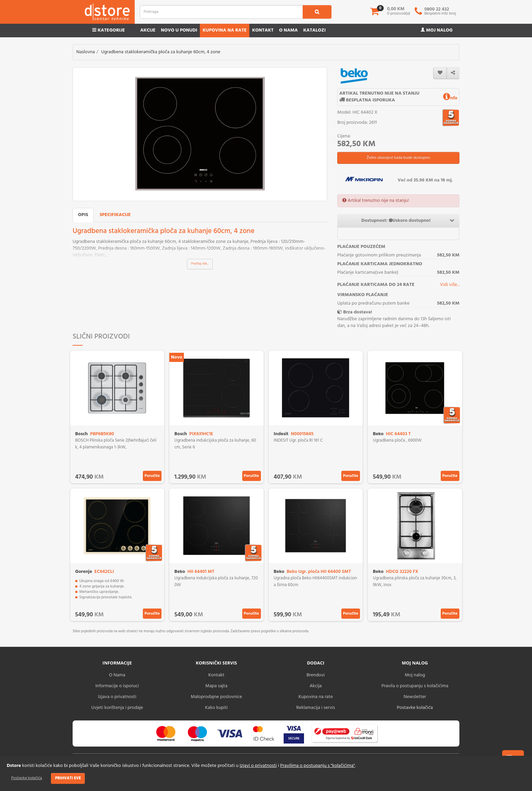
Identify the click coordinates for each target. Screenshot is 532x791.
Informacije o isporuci (117, 686)
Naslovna (86, 52)
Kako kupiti (216, 708)
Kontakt (263, 30)
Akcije (148, 30)
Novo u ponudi (179, 30)
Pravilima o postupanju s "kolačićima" (318, 766)
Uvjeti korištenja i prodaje (117, 708)
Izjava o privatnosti (117, 697)
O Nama (117, 675)
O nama (288, 30)
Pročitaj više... (200, 264)
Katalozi (315, 30)
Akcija (316, 686)
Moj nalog (437, 30)
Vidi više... (450, 285)
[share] (453, 73)
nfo (450, 98)
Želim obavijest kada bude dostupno (398, 158)
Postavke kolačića (27, 778)
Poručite (152, 476)
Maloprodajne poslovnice (216, 697)
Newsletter (415, 697)
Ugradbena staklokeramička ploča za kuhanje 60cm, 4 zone (161, 52)
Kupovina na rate (225, 30)
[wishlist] (440, 73)
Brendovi (316, 675)
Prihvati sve (68, 778)
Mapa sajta (216, 686)
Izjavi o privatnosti (258, 766)
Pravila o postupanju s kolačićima (415, 686)
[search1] (317, 12)
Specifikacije (115, 215)
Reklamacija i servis (316, 708)
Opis (83, 215)
